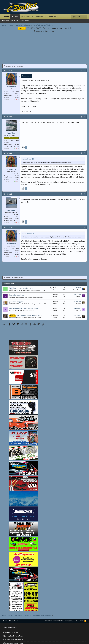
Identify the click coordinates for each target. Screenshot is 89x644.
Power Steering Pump (17, 295)
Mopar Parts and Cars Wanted (33, 318)
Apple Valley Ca (14, 221)
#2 (85, 117)
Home (6, 16)
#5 (85, 227)
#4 (85, 194)
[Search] (85, 17)
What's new (26, 16)
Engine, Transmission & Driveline (34, 297)
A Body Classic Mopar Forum (14, 636)
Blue (5, 621)
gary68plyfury (13, 290)
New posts (6, 21)
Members (40, 16)
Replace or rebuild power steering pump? (24, 309)
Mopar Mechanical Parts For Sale (36, 290)
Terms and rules (58, 621)
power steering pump (17, 302)
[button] (32, 17)
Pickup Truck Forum (12, 632)
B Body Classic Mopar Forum (14, 640)
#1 (85, 70)
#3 (85, 153)
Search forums (25, 21)
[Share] (81, 71)
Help (76, 621)
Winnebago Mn (14, 146)
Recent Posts (14, 21)
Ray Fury (12, 311)
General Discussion (29, 311)
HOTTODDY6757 (14, 304)
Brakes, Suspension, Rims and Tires (38, 304)
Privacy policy (69, 621)
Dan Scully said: (27, 233)
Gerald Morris (40, 31)
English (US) (14, 621)
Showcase (52, 16)
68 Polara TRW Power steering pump (29, 315)
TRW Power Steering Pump (23, 288)
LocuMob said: (27, 159)
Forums (15, 16)
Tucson (17, 97)
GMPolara (12, 318)
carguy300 (78, 303)
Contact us (48, 621)
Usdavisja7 (12, 297)
